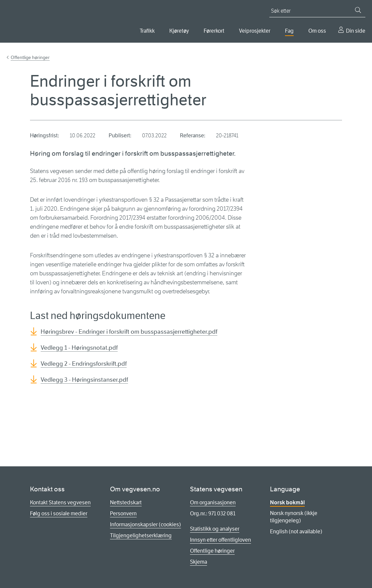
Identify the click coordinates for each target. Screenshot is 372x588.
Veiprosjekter (255, 31)
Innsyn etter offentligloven (220, 540)
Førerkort (214, 31)
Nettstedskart (126, 502)
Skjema (198, 562)
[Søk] (358, 10)
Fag (289, 31)
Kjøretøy (179, 31)
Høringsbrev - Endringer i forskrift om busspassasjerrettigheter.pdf (129, 332)
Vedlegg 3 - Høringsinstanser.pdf (84, 380)
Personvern (123, 513)
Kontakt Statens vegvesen (60, 502)
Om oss (317, 31)
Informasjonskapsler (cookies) (145, 524)
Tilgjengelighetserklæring (141, 535)
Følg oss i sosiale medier (59, 513)
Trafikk (147, 31)
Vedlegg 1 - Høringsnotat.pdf (79, 348)
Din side (356, 31)
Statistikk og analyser (215, 529)
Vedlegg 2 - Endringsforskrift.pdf (84, 364)
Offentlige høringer (30, 57)
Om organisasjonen (213, 502)
